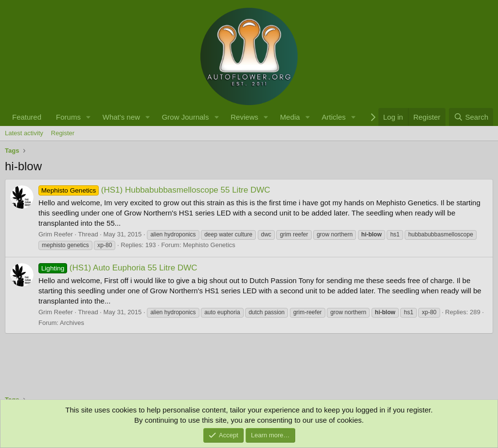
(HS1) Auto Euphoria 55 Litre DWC (118, 268)
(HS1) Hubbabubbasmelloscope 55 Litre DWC (154, 190)
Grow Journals (186, 117)
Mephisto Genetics (209, 245)
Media (290, 117)
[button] (89, 117)
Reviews (244, 117)
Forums (68, 117)
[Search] (471, 117)
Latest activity (24, 133)
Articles (334, 117)
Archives (72, 323)
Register (63, 133)
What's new (121, 117)
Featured (27, 117)
